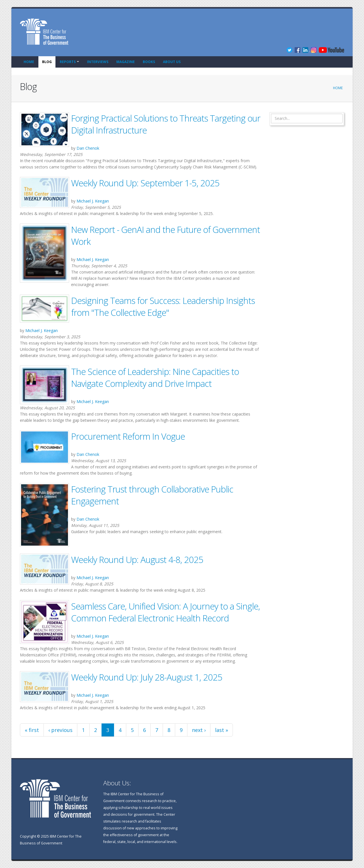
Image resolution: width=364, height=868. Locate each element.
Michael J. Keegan (93, 201)
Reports (68, 62)
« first (32, 730)
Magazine (126, 62)
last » (222, 730)
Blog (47, 62)
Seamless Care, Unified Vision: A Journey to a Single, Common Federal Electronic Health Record (166, 612)
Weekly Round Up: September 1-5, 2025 (145, 183)
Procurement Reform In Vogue (128, 436)
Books (149, 62)
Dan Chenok (88, 148)
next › (199, 730)
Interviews (98, 62)
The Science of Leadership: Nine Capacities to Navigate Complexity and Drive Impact (155, 377)
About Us (172, 62)
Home (29, 62)
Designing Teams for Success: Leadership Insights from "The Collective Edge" (163, 306)
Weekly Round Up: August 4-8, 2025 (137, 560)
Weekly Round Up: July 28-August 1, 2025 (147, 677)
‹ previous (60, 730)
